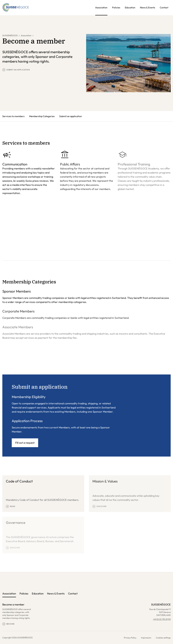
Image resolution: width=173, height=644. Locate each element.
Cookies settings (163, 638)
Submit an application (71, 116)
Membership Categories (42, 116)
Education (130, 7)
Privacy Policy (130, 638)
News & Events (148, 7)
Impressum (146, 638)
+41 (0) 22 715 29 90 (162, 619)
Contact (164, 7)
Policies (116, 7)
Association (101, 7)
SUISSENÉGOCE (10, 35)
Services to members (13, 116)
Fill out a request (25, 443)
